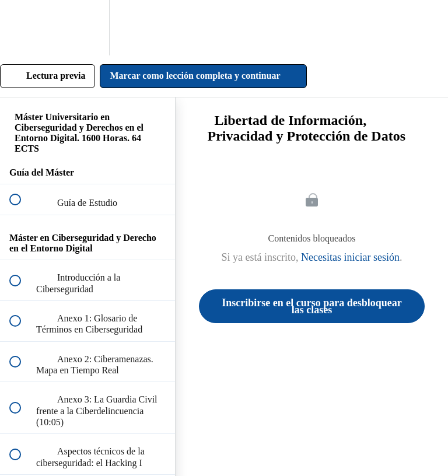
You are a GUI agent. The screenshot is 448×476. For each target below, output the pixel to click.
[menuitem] (87, 28)
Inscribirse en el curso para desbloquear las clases (312, 306)
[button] (22, 28)
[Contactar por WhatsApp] (418, 446)
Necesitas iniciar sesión (350, 257)
